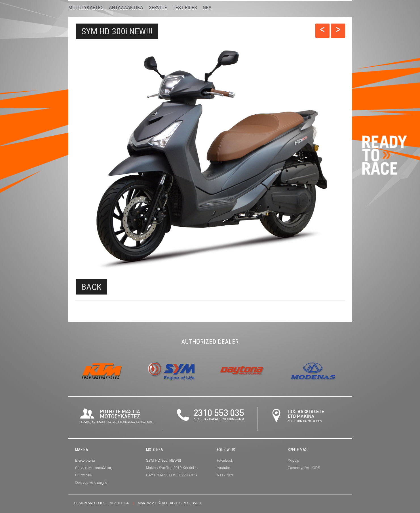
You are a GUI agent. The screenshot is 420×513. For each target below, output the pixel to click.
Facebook (225, 460)
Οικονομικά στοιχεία (91, 482)
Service (158, 8)
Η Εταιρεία (84, 475)
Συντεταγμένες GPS (304, 468)
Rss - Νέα (225, 475)
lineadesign (118, 503)
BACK (91, 287)
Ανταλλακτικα (126, 8)
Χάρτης (294, 460)
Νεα (207, 8)
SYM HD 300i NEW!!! (117, 31)
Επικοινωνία (85, 460)
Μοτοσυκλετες (86, 8)
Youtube (224, 468)
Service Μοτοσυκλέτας (94, 468)
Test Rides (185, 8)
